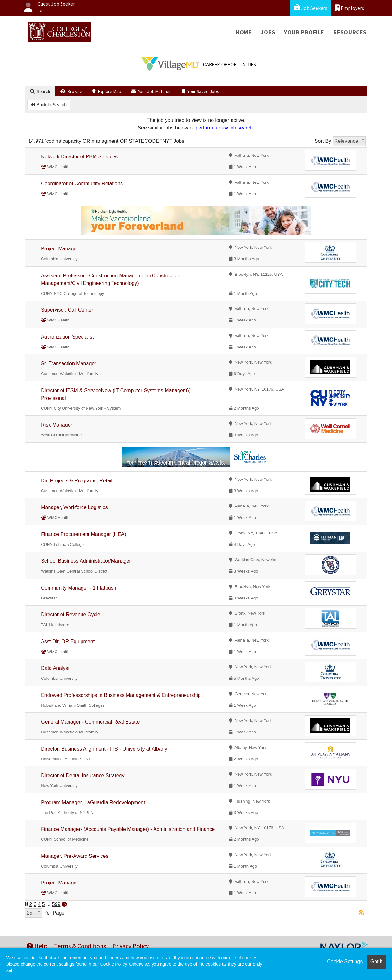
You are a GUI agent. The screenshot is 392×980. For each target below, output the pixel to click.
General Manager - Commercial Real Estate (90, 722)
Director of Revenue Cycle (71, 615)
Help (37, 946)
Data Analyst (55, 668)
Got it (376, 961)
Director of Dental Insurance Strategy (83, 775)
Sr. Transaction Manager (69, 364)
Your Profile (304, 32)
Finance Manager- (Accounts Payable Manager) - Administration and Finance (128, 829)
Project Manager (59, 249)
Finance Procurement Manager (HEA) (84, 534)
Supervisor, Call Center (67, 310)
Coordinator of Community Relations (82, 184)
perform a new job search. (225, 128)
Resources (350, 32)
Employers (350, 8)
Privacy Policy (131, 946)
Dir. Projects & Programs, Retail (77, 481)
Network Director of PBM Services (79, 157)
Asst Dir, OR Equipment (68, 642)
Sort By (323, 141)
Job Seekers (311, 8)
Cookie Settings (345, 961)
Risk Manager (57, 425)
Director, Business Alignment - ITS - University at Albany (104, 749)
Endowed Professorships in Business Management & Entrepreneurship (121, 695)
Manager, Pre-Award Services (75, 856)
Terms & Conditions (80, 946)
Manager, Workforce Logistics (74, 507)
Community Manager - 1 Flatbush (78, 588)
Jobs (268, 32)
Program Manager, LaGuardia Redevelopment (93, 802)
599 (56, 904)
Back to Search (49, 105)
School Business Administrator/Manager (86, 561)
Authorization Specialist (67, 337)
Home (244, 32)
